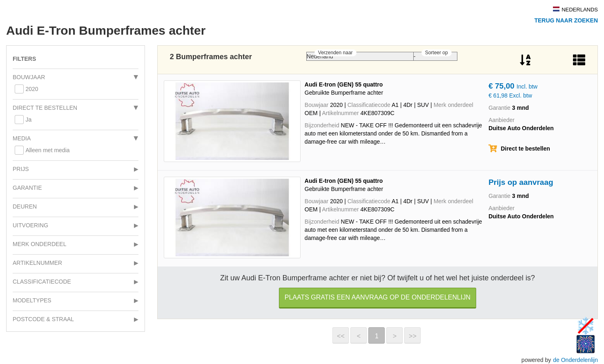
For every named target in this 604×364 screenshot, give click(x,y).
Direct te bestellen (45, 108)
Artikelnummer (37, 263)
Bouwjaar (29, 77)
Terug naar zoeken (566, 20)
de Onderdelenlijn (575, 360)
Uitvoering (30, 225)
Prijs (21, 169)
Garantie (27, 188)
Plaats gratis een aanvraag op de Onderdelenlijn (378, 297)
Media (22, 138)
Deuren (25, 206)
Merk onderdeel (39, 244)
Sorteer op (437, 53)
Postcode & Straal (43, 319)
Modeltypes (32, 300)
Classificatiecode (42, 282)
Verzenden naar (335, 53)
